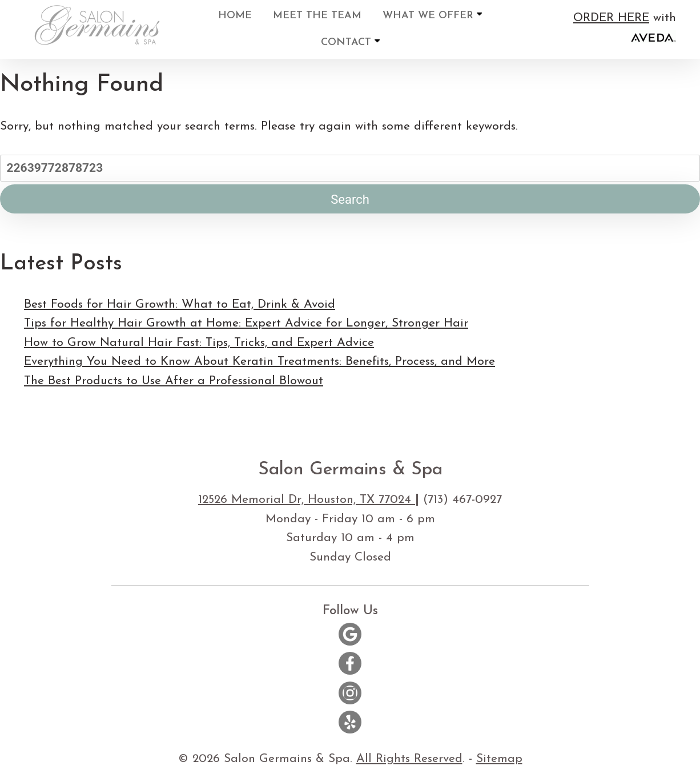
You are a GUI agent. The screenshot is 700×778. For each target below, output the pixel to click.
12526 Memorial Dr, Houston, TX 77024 (307, 500)
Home (235, 16)
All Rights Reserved (409, 759)
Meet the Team (317, 16)
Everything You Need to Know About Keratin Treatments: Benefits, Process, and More (260, 362)
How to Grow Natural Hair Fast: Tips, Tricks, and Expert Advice (199, 343)
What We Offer (432, 15)
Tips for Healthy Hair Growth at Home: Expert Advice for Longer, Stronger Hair (246, 323)
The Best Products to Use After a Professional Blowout (174, 381)
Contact (350, 42)
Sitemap (499, 759)
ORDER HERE (611, 18)
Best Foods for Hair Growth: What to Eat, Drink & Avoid (180, 305)
